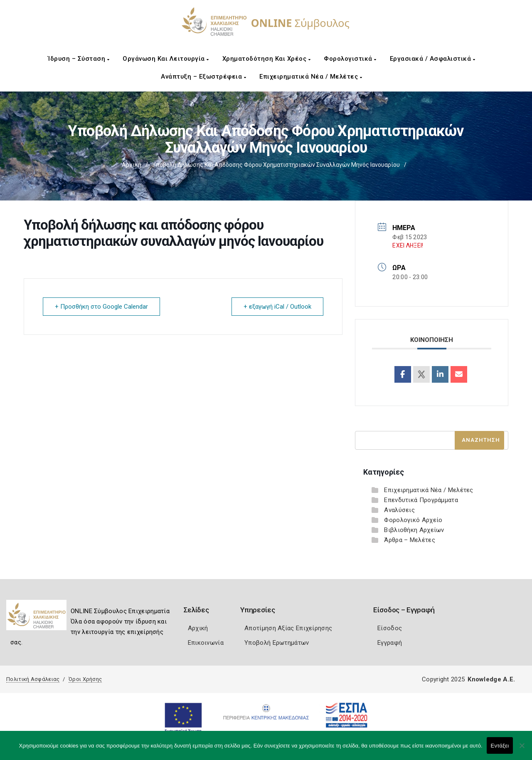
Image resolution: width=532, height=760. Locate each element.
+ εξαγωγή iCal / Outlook (277, 307)
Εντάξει (500, 746)
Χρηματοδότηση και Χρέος (267, 59)
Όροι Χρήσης (85, 679)
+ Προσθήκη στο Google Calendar (101, 307)
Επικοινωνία (206, 643)
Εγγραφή (390, 643)
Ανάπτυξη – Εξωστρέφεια (203, 77)
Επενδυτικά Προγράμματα (421, 500)
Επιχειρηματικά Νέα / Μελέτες (311, 77)
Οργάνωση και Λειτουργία (166, 59)
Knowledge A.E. (491, 679)
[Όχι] (522, 750)
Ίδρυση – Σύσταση (79, 59)
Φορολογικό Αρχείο (413, 520)
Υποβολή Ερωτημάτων (277, 643)
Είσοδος (390, 628)
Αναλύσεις (399, 510)
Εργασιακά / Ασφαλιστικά (433, 59)
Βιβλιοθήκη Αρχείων (414, 530)
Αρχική (132, 165)
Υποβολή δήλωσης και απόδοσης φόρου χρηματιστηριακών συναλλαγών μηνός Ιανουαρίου (276, 165)
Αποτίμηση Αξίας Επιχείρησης (288, 628)
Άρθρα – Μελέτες (410, 540)
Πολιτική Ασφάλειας (33, 679)
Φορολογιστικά (350, 59)
